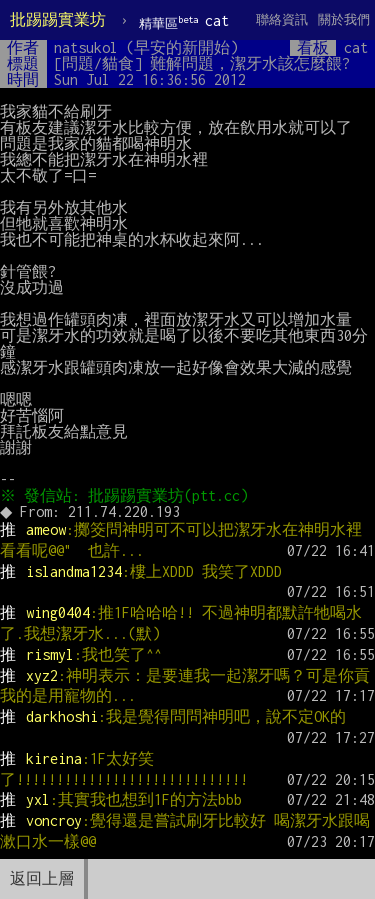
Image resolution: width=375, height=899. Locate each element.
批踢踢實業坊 (58, 19)
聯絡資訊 (282, 19)
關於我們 (344, 19)
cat (184, 21)
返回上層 (42, 878)
